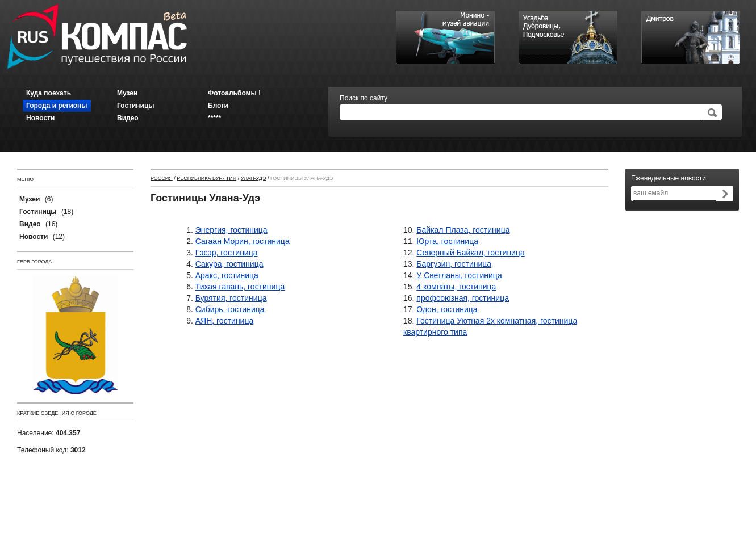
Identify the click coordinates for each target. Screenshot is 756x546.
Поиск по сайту (364, 98)
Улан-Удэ (254, 178)
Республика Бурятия (206, 178)
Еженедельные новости (669, 178)
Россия (162, 178)
